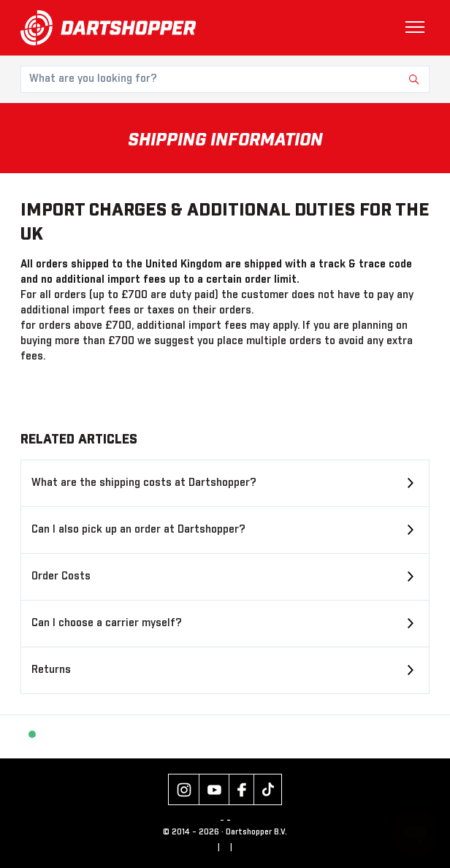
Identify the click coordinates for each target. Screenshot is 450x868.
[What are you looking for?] (225, 79)
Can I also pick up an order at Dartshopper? (138, 530)
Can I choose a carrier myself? (107, 623)
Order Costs (61, 576)
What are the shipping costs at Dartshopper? (144, 483)
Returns (51, 670)
